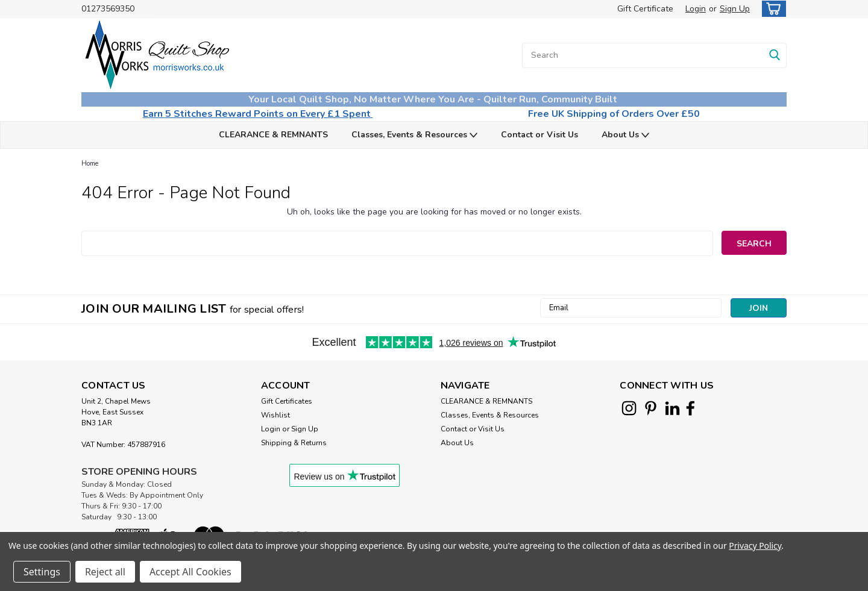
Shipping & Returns (294, 443)
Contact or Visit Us (539, 135)
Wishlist (275, 415)
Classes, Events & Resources (414, 135)
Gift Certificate (645, 9)
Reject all (105, 572)
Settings (42, 572)
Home (90, 164)
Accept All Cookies (190, 572)
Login (696, 9)
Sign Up (735, 9)
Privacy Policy (755, 546)
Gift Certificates (287, 401)
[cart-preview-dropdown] (771, 9)
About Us (625, 135)
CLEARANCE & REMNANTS (273, 135)
